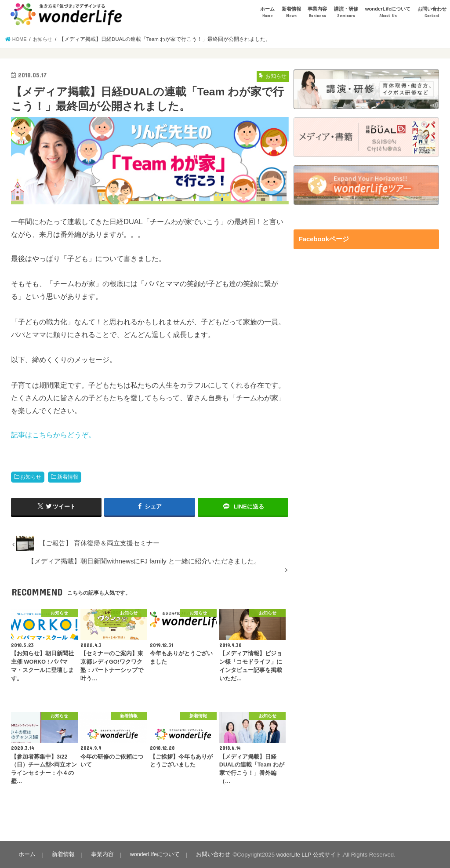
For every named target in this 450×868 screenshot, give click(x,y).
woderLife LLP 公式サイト (305, 854)
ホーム (267, 13)
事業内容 (317, 13)
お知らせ (31, 477)
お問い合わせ (432, 13)
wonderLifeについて (388, 13)
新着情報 (291, 13)
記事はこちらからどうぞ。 (53, 435)
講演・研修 (346, 13)
